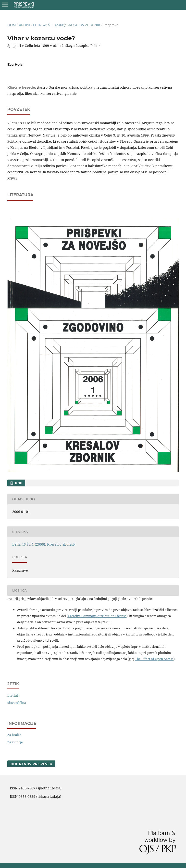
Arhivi (25, 25)
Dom (12, 25)
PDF (18, 483)
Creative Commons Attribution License (97, 616)
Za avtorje (15, 742)
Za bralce (14, 735)
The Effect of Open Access (154, 659)
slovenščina (17, 703)
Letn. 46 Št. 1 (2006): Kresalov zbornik (67, 25)
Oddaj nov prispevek (31, 764)
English (13, 695)
